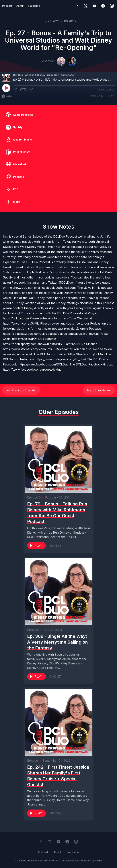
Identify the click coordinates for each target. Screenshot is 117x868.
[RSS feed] (77, 6)
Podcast (7, 6)
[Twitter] (86, 6)
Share (111, 96)
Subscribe (34, 6)
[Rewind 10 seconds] (16, 90)
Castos (99, 861)
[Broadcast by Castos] (7, 96)
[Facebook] (103, 6)
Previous (21, 390)
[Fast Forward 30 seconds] (32, 90)
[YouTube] (94, 6)
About (20, 6)
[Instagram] (112, 6)
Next (99, 390)
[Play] (6, 88)
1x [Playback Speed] (24, 90)
